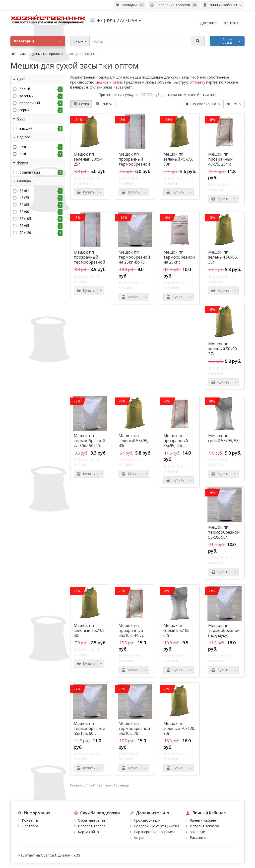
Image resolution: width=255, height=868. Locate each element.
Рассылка (198, 837)
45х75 (41, 198)
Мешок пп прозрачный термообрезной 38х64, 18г (134, 162)
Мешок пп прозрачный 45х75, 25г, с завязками (220, 162)
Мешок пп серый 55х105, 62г (177, 630)
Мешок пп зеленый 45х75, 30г (178, 159)
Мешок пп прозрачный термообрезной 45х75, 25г (89, 260)
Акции (139, 837)
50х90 (41, 212)
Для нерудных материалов (41, 54)
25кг (41, 147)
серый (41, 110)
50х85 (41, 205)
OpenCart (49, 855)
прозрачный (41, 103)
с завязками (41, 172)
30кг (41, 154)
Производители (147, 820)
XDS (77, 855)
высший (41, 128)
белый (41, 89)
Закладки (197, 832)
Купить (86, 192)
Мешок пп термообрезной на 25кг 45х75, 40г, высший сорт (134, 262)
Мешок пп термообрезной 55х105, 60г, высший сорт (89, 731)
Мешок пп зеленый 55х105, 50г (90, 630)
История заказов (204, 826)
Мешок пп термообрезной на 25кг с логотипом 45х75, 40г (179, 262)
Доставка (30, 826)
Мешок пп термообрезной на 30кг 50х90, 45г (89, 443)
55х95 (41, 226)
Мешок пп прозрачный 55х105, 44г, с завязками (131, 633)
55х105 (41, 219)
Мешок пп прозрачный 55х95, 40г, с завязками (176, 443)
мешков (102, 82)
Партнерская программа (155, 832)
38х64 (41, 191)
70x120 (41, 233)
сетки (117, 82)
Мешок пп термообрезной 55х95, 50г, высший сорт (224, 535)
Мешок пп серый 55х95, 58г (224, 438)
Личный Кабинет (204, 820)
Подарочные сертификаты (156, 826)
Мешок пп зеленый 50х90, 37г (223, 349)
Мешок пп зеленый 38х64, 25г (89, 159)
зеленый (41, 96)
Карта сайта (88, 832)
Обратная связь (92, 820)
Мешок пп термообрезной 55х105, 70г (134, 728)
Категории (37, 41)
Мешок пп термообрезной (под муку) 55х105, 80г (224, 633)
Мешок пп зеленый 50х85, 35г (223, 257)
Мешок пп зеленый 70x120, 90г (179, 728)
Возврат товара (92, 826)
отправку (197, 82)
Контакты (30, 820)
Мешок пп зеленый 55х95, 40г (133, 441)
